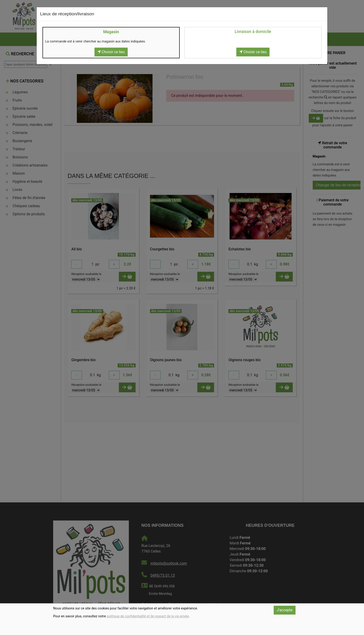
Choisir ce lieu (111, 52)
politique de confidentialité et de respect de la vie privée (148, 616)
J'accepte (285, 610)
